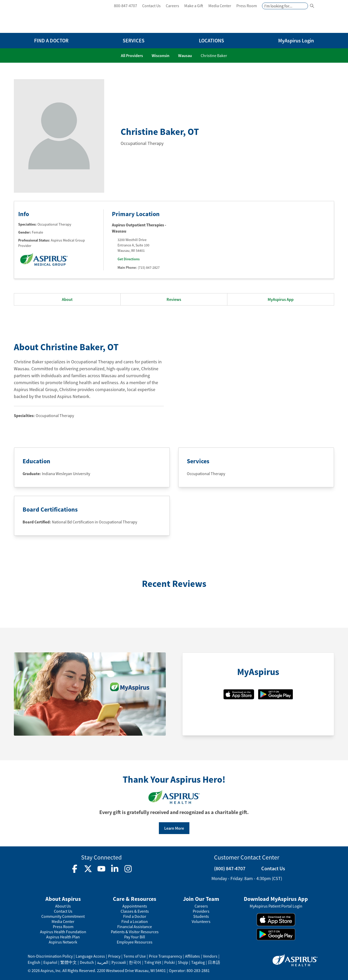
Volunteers (201, 922)
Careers (172, 6)
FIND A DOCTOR (51, 40)
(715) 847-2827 (149, 267)
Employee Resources (135, 942)
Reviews (174, 299)
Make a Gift (194, 6)
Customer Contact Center (247, 857)
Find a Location (135, 922)
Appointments (135, 906)
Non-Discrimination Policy (50, 956)
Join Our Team (201, 899)
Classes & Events (135, 911)
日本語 (214, 962)
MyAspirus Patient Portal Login (276, 906)
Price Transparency (165, 956)
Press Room (247, 6)
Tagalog (198, 962)
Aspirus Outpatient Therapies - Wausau (139, 228)
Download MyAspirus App (276, 899)
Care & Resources (135, 899)
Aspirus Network (63, 942)
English (34, 962)
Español (50, 962)
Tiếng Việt (153, 962)
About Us (63, 906)
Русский (119, 962)
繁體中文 (69, 962)
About (67, 299)
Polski (170, 962)
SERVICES (134, 40)
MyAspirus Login (296, 40)
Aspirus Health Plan (63, 937)
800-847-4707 (125, 6)
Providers (201, 911)
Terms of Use (135, 956)
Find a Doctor (135, 916)
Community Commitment (63, 916)
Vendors (210, 956)
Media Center (220, 6)
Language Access (90, 956)
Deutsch (87, 962)
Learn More (174, 828)
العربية (103, 962)
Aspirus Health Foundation (63, 932)
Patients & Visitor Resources (135, 932)
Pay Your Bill (135, 937)
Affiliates (192, 956)
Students (201, 916)
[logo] (57, 17)
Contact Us (151, 6)
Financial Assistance (135, 927)
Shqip (183, 962)
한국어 (135, 962)
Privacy (114, 956)
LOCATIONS (211, 40)
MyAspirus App (281, 299)
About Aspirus (63, 899)
